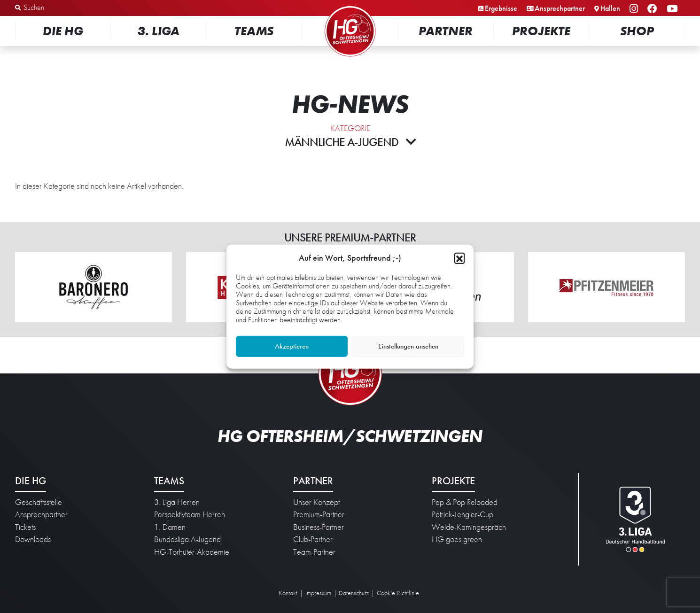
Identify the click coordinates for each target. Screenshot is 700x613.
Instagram (635, 9)
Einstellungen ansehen (408, 346)
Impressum (318, 593)
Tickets (25, 527)
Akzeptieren (292, 346)
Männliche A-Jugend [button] (350, 142)
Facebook (654, 9)
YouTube (673, 9)
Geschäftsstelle (39, 502)
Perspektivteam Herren (190, 514)
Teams (254, 31)
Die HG (63, 31)
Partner (446, 31)
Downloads (33, 539)
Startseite (350, 7)
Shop (637, 31)
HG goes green (457, 539)
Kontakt (288, 593)
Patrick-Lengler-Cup (463, 514)
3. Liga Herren (177, 502)
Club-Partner (313, 539)
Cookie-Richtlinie (398, 593)
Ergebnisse (501, 8)
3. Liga (159, 31)
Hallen (610, 8)
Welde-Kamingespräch (469, 527)
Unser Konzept (316, 502)
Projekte (541, 31)
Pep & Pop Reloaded (465, 502)
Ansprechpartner (560, 8)
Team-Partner (314, 552)
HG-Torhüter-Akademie (192, 552)
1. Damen (170, 527)
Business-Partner (319, 527)
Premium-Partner (319, 514)
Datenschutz (354, 593)
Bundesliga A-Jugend (187, 539)
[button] (459, 257)
